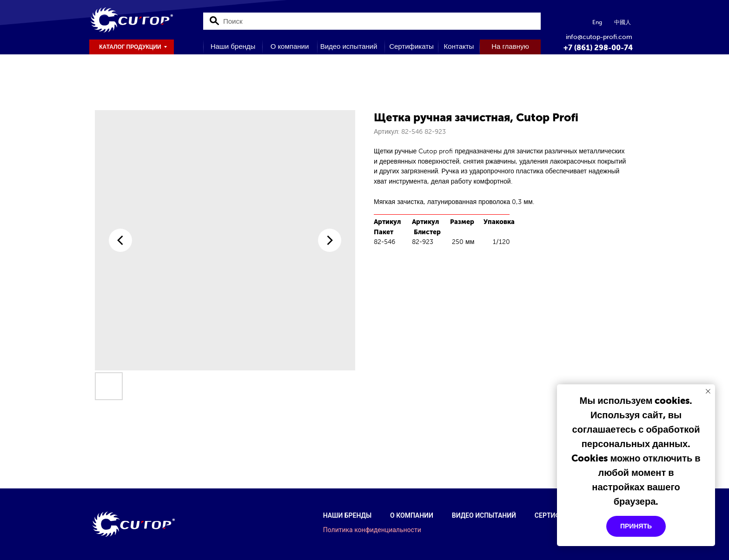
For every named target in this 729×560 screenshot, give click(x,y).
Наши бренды (347, 515)
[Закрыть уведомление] (708, 391)
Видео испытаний (484, 515)
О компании (412, 515)
